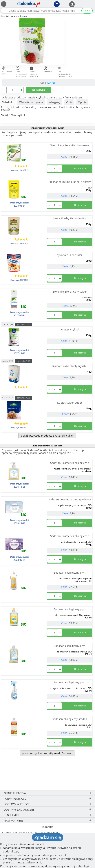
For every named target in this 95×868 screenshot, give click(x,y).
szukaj (87, 11)
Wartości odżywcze (31, 102)
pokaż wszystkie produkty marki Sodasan (47, 753)
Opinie (82, 102)
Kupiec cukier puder (70, 403)
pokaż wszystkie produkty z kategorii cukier (47, 436)
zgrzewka (23, 324)
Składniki (8, 102)
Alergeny (55, 102)
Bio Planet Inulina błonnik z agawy (70, 182)
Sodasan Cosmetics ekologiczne (70, 463)
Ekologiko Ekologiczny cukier (70, 292)
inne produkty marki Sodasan (47, 446)
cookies (32, 844)
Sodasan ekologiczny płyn (70, 573)
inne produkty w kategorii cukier (48, 128)
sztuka (7, 324)
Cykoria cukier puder (70, 255)
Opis (69, 102)
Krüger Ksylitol (70, 329)
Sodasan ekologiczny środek (70, 719)
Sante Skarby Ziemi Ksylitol (70, 218)
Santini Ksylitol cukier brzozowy (70, 145)
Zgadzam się (48, 837)
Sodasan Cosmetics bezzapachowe (70, 499)
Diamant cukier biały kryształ (70, 366)
